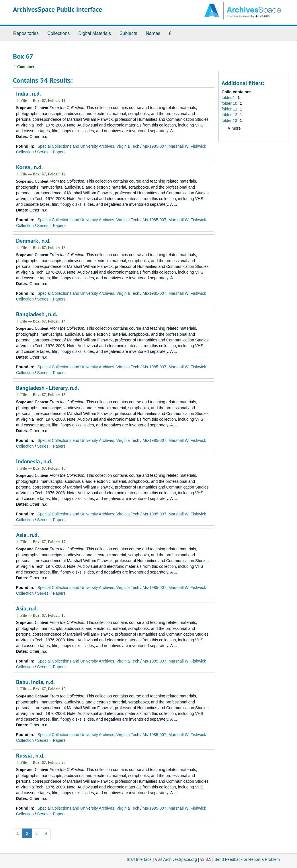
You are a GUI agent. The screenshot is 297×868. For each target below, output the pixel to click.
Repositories (26, 33)
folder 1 (229, 98)
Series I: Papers (51, 152)
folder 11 (230, 109)
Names (153, 33)
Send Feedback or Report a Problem (247, 859)
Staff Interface (139, 859)
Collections (58, 33)
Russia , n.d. (30, 756)
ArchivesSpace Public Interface (57, 9)
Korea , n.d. (29, 167)
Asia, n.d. (27, 608)
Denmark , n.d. (33, 241)
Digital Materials (95, 33)
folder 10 (230, 103)
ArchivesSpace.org (180, 859)
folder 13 (230, 120)
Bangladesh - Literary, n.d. (47, 388)
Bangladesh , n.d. (37, 314)
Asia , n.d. (28, 535)
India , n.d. (29, 94)
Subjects (128, 33)
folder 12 (230, 115)
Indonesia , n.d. (34, 461)
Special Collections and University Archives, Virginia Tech (88, 146)
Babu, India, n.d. (35, 682)
